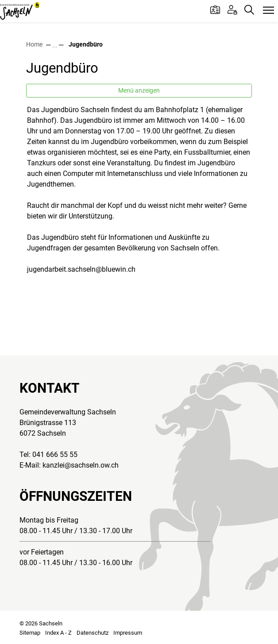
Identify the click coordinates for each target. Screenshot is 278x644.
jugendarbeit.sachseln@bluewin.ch (81, 269)
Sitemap (30, 633)
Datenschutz (93, 633)
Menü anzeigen (139, 90)
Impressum (128, 633)
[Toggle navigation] (268, 11)
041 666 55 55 (55, 455)
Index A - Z (58, 633)
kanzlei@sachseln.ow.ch (81, 465)
